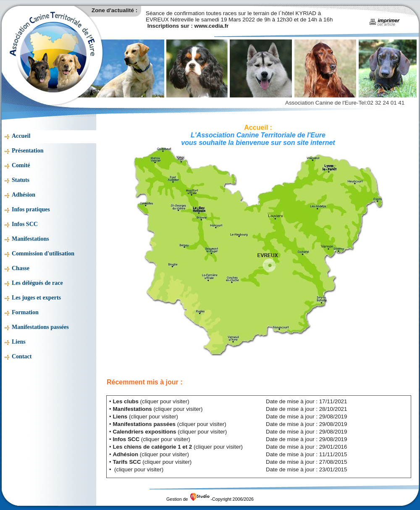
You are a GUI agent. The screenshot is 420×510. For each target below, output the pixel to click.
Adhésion (24, 195)
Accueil (21, 136)
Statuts (21, 180)
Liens (19, 342)
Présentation (28, 151)
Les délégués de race (37, 283)
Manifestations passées (40, 327)
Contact (22, 356)
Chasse (21, 268)
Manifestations (30, 239)
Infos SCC (25, 224)
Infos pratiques (31, 209)
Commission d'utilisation (43, 254)
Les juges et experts (36, 298)
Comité (21, 165)
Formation (25, 312)
